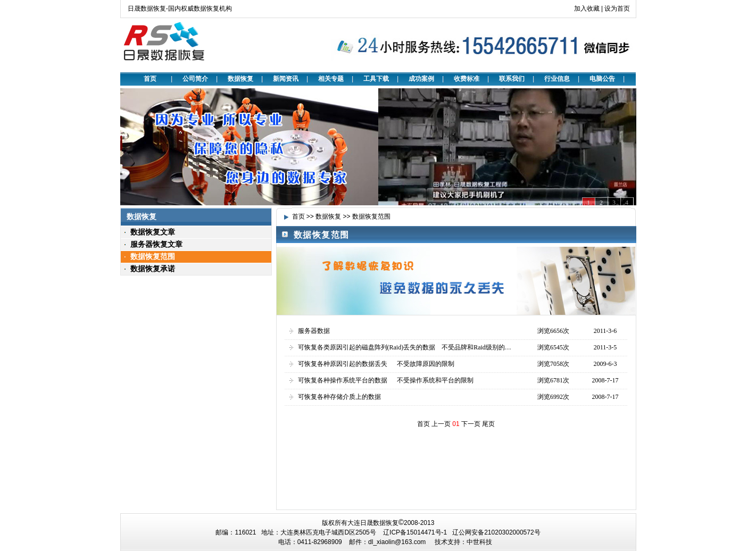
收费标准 (467, 79)
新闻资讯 (286, 79)
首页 (150, 79)
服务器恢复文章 (156, 244)
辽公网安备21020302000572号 (496, 532)
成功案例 (421, 79)
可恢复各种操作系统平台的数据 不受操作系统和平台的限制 (386, 380)
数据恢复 (240, 79)
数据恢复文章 (153, 232)
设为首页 (617, 9)
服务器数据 (314, 331)
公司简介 (195, 79)
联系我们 (512, 79)
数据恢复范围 (153, 256)
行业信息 (557, 79)
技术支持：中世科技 (463, 542)
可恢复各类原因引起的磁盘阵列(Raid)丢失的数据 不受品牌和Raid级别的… (405, 347)
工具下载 (376, 79)
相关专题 (331, 79)
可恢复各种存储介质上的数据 (339, 397)
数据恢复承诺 (153, 269)
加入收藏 (587, 9)
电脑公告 (602, 79)
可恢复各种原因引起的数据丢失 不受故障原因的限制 (376, 364)
